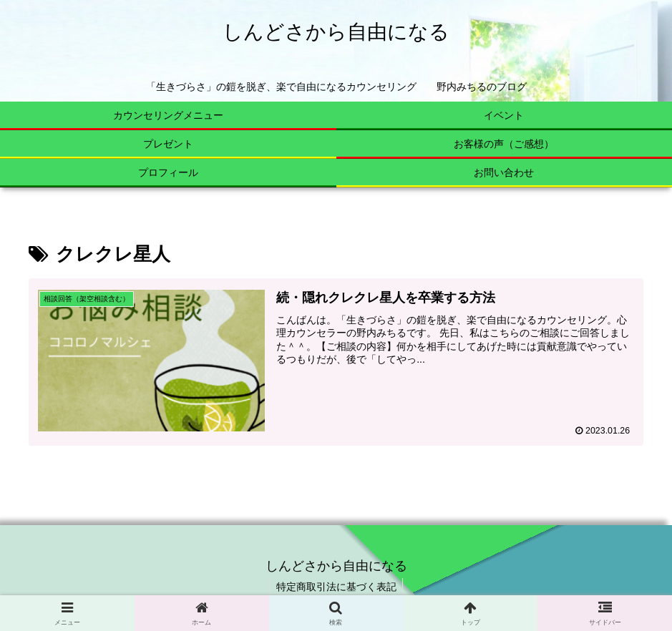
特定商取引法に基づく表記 (336, 587)
